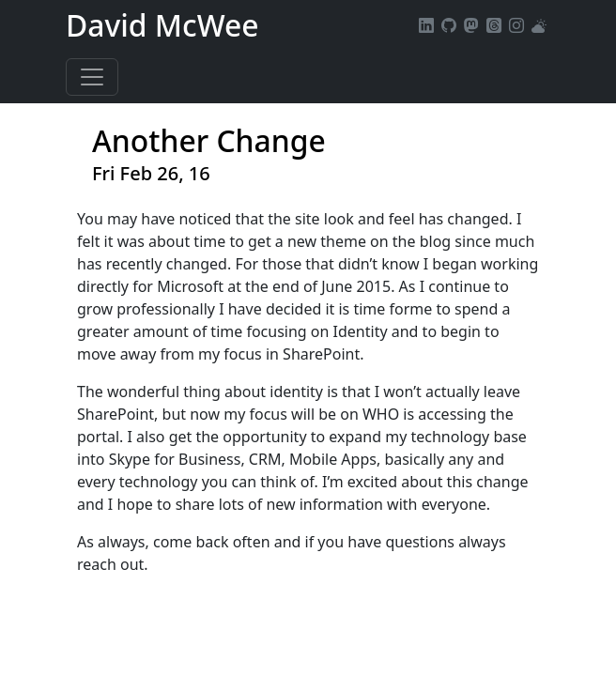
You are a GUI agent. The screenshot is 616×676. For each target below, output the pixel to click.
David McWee (162, 25)
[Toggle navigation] (92, 77)
